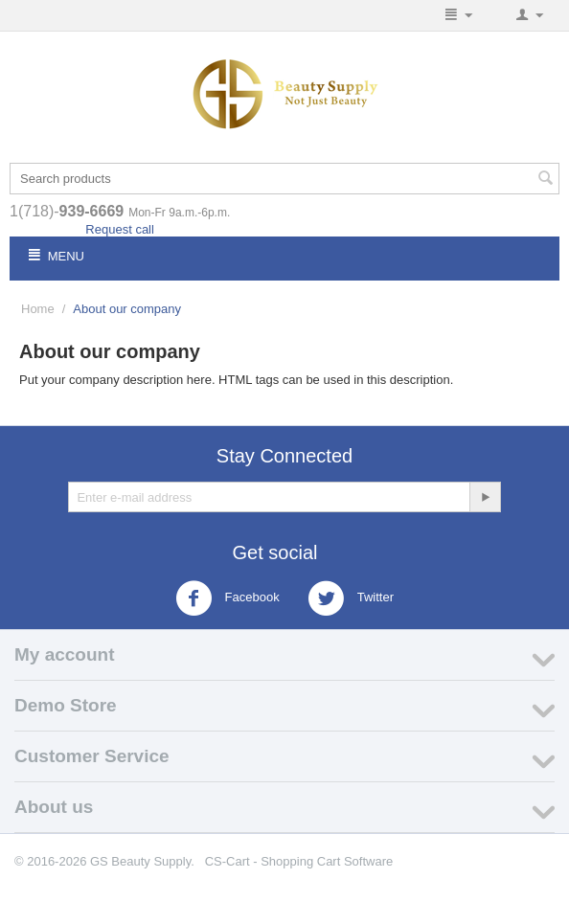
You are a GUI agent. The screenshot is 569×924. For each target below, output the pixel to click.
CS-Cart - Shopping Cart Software (299, 861)
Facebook (228, 598)
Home (38, 309)
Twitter (351, 598)
